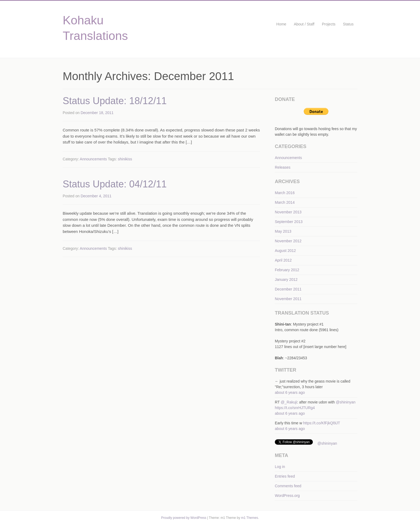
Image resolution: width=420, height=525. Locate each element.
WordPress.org (287, 496)
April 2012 (283, 260)
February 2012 (287, 270)
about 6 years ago (290, 392)
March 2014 (285, 202)
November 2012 (288, 241)
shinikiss (125, 159)
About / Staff (304, 24)
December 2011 (288, 289)
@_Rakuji (289, 402)
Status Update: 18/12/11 (115, 101)
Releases (283, 167)
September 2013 (289, 222)
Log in (280, 467)
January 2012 (286, 280)
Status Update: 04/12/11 (115, 184)
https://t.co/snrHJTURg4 (295, 408)
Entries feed (285, 476)
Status (348, 24)
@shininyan (346, 402)
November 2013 (288, 212)
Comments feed (288, 486)
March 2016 (285, 193)
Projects (329, 24)
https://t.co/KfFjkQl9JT (322, 423)
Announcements (93, 159)
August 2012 (285, 251)
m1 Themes (250, 518)
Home (281, 24)
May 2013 (283, 231)
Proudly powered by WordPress (184, 518)
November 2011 (288, 299)
